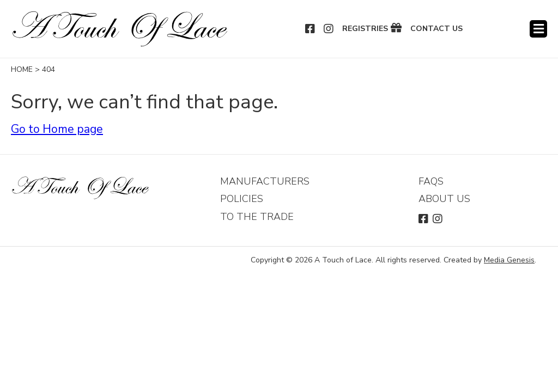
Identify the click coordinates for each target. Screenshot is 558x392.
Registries (365, 29)
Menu (538, 29)
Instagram (329, 29)
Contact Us (436, 29)
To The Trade (257, 217)
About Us (444, 199)
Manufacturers (265, 181)
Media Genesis (509, 260)
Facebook (311, 29)
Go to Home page (57, 129)
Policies (242, 199)
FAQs (431, 181)
